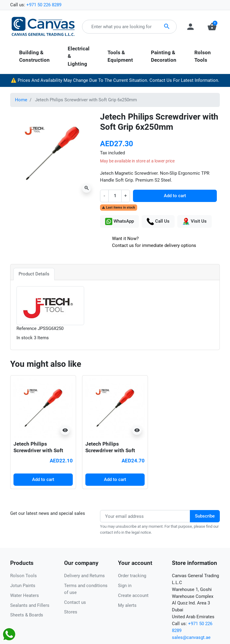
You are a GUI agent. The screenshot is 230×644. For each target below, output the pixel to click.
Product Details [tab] (34, 274)
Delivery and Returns (84, 576)
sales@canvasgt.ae (191, 637)
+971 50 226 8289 (44, 5)
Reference (27, 328)
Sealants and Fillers (30, 605)
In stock (25, 338)
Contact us (75, 602)
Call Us (158, 221)
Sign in (125, 586)
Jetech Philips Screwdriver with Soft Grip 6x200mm (110, 450)
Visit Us (195, 221)
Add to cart (175, 196)
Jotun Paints (23, 586)
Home (21, 100)
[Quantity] (115, 196)
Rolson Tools (24, 576)
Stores (71, 612)
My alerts (127, 605)
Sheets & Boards (27, 615)
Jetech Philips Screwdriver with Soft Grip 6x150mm (38, 450)
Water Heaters (25, 595)
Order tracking (132, 576)
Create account (133, 595)
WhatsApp (119, 221)
